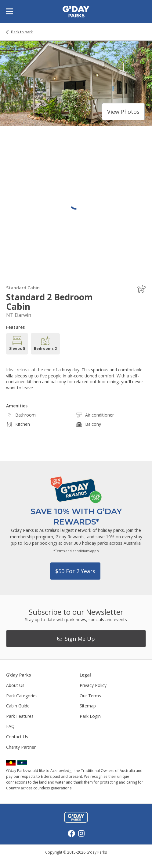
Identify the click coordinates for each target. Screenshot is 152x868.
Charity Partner (21, 747)
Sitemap (88, 706)
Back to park (22, 32)
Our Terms (90, 696)
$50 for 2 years (75, 571)
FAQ (10, 726)
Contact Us (17, 737)
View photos (123, 112)
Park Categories (22, 696)
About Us (15, 685)
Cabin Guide (18, 706)
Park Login (90, 716)
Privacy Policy (93, 685)
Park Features (20, 716)
